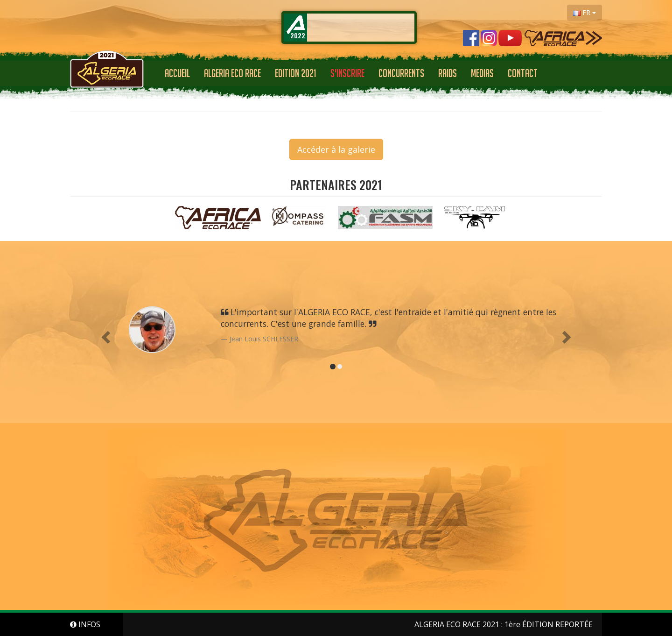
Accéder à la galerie (336, 149)
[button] (104, 334)
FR (584, 12)
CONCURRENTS (401, 73)
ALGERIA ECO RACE (232, 73)
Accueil (177, 73)
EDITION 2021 (296, 73)
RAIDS (448, 73)
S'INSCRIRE (347, 73)
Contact (523, 73)
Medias (482, 73)
